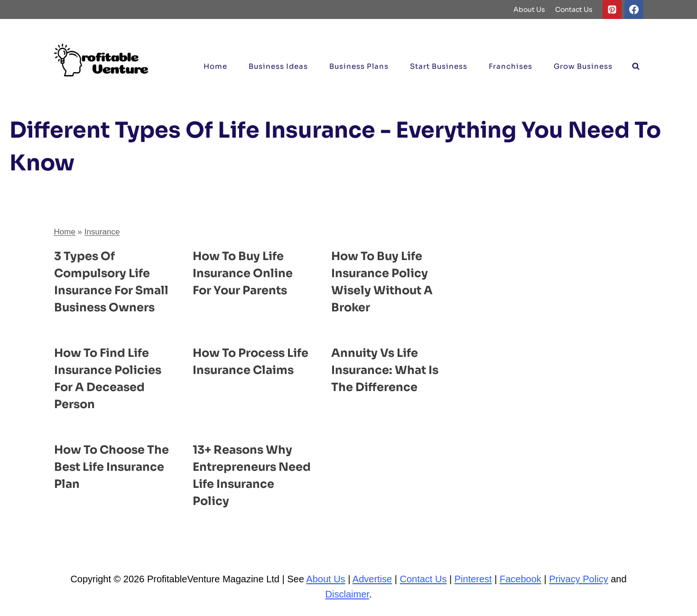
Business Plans (359, 66)
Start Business (439, 66)
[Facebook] (634, 9)
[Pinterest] (612, 9)
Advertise (372, 579)
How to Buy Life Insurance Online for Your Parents (243, 273)
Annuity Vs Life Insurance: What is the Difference (385, 370)
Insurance (102, 232)
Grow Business (583, 66)
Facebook (520, 579)
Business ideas (278, 66)
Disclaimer (347, 594)
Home (215, 66)
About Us (529, 9)
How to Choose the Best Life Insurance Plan (112, 467)
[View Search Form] (636, 66)
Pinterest (473, 579)
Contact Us (574, 9)
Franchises (511, 66)
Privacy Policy (578, 579)
